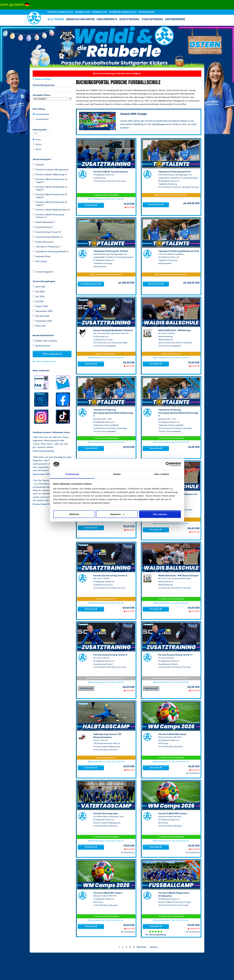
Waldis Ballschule (44, 222)
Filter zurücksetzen (46, 362)
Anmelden (91, 205)
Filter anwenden (52, 354)
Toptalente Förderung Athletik (51, 251)
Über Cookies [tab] (162, 474)
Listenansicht (41, 119)
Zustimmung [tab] (72, 474)
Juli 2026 (38, 301)
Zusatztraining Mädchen (48, 237)
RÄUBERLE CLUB (100, 12)
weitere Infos (156, 205)
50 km (37, 149)
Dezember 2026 (42, 321)
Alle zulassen (160, 514)
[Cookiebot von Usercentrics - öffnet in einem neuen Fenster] (168, 464)
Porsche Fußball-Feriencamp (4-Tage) (50, 196)
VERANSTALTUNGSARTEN (80, 20)
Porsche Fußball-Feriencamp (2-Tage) (50, 181)
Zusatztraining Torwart (47, 232)
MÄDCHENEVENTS (107, 20)
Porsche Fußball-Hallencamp (50, 174)
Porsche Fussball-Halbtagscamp (50, 170)
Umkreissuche (41, 130)
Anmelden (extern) (91, 284)
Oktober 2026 (41, 316)
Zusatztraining (43, 227)
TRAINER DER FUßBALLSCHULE (123, 12)
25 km (37, 144)
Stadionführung (43, 242)
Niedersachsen (42, 346)
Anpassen (117, 514)
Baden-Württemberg (45, 341)
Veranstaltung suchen (52, 86)
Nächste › (142, 947)
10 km (37, 140)
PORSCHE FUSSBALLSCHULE (61, 12)
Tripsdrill (38, 165)
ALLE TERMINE (56, 20)
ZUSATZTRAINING (129, 20)
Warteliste (86, 688)
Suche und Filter (43, 79)
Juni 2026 (39, 296)
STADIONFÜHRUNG (152, 20)
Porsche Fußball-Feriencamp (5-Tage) (50, 203)
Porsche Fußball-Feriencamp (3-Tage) (50, 188)
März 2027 (39, 326)
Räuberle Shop (41, 256)
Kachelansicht (41, 114)
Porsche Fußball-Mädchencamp (51, 210)
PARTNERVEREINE (175, 20)
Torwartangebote (43, 272)
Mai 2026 (39, 292)
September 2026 (43, 311)
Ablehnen (74, 514)
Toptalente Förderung (46, 247)
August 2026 (40, 306)
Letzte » (154, 947)
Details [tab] (117, 474)
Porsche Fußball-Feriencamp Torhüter (48, 216)
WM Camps (40, 261)
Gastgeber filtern (52, 97)
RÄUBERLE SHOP (83, 12)
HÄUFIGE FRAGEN (146, 12)
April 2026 (39, 287)
